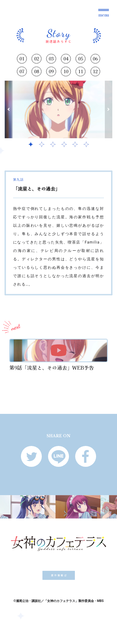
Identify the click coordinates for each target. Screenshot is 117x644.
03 (51, 59)
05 (80, 59)
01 (22, 59)
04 (66, 59)
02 (37, 59)
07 (22, 71)
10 (66, 71)
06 (95, 59)
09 (51, 71)
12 (95, 71)
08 (37, 71)
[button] (9, 109)
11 (80, 71)
